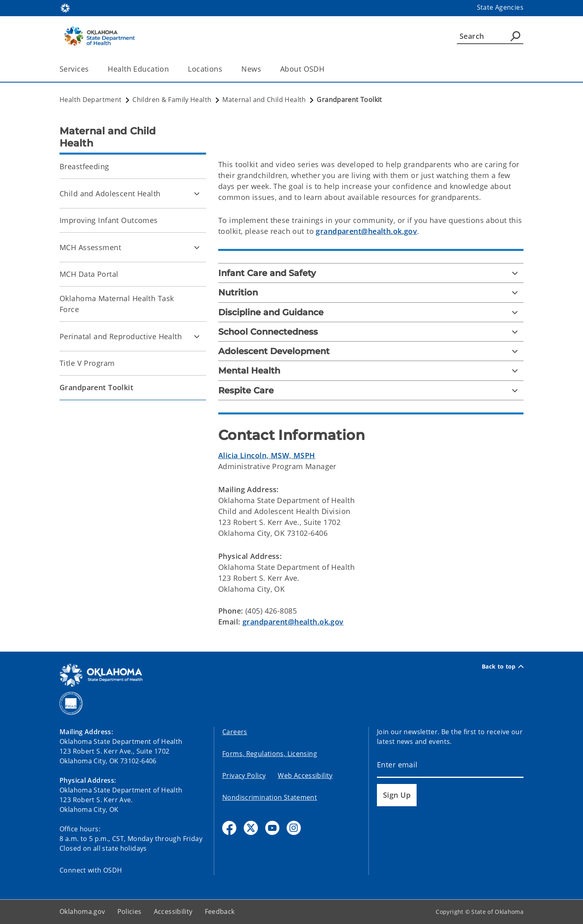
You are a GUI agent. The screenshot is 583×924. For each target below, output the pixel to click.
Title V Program (87, 363)
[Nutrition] (371, 292)
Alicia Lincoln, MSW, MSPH (267, 455)
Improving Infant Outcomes (109, 220)
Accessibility (173, 911)
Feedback (220, 911)
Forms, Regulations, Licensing (270, 754)
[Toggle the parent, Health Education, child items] (171, 69)
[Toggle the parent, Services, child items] (91, 69)
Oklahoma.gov (82, 911)
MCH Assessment (90, 247)
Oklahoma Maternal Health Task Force (117, 304)
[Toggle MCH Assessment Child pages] (197, 247)
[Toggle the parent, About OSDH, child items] (327, 69)
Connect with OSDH (91, 870)
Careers (235, 732)
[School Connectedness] (371, 332)
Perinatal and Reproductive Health (121, 336)
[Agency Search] (515, 36)
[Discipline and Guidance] (371, 312)
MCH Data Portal (89, 274)
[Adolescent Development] (371, 351)
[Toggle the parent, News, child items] (264, 69)
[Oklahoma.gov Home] (65, 7)
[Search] (490, 36)
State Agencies (500, 7)
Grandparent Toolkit (96, 387)
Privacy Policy (244, 775)
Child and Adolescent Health (110, 193)
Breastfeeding (84, 166)
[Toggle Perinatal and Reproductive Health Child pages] (197, 336)
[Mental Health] (371, 371)
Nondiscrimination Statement (270, 797)
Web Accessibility (305, 775)
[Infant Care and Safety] (371, 273)
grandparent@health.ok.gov (366, 231)
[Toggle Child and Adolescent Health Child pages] (197, 193)
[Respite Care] (371, 390)
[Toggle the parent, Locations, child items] (225, 69)
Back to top (503, 667)
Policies (130, 911)
